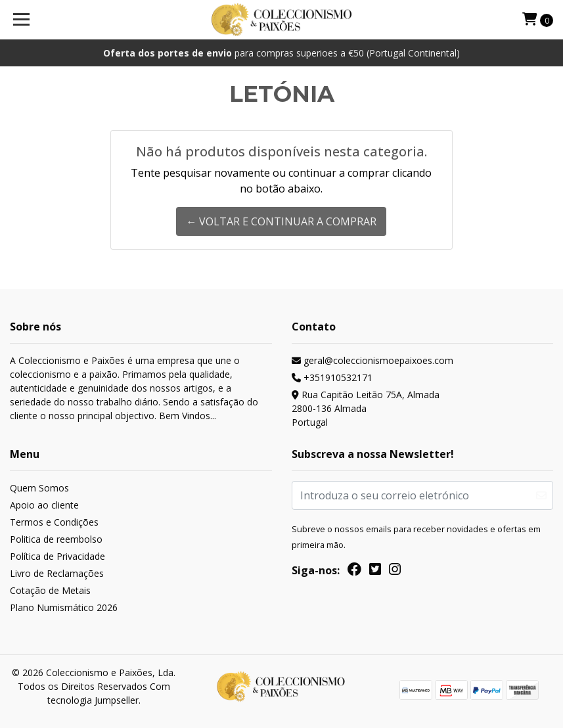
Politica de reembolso (56, 539)
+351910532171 (332, 377)
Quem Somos (39, 488)
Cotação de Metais (50, 590)
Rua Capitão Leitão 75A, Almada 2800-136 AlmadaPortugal (366, 408)
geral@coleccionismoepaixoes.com (372, 360)
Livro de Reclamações (57, 573)
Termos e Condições (54, 522)
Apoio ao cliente (44, 505)
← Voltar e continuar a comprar (281, 221)
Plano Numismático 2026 (64, 607)
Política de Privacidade (57, 556)
